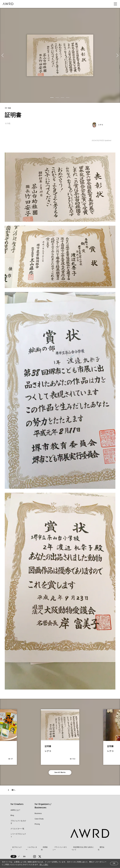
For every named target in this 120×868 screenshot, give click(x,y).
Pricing (37, 825)
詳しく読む (44, 865)
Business (38, 814)
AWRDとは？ (15, 811)
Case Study (39, 820)
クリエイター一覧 (17, 830)
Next (118, 55)
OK (114, 864)
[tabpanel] (60, 55)
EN (24, 858)
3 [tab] (63, 98)
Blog (12, 816)
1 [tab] (52, 98)
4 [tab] (68, 98)
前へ (13, 791)
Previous (2, 55)
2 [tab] (57, 98)
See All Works (60, 773)
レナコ (102, 125)
